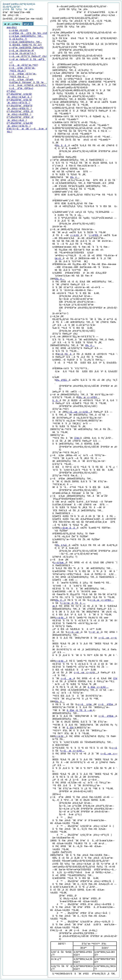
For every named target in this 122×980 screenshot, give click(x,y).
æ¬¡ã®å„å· (66, 354)
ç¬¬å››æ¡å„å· (68, 528)
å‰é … (75, 177)
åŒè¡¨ (71, 728)
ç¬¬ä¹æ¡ (95, 632)
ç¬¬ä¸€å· (76, 235)
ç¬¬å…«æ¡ (75, 632)
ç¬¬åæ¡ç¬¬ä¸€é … (73, 751)
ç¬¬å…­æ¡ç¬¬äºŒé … (102, 600)
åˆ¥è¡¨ (77, 438)
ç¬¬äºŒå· (95, 235)
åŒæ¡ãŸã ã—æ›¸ (80, 710)
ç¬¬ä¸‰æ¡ (60, 562)
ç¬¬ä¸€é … (61, 618)
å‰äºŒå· (62, 380)
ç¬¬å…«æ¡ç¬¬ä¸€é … (79, 412)
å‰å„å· (62, 145)
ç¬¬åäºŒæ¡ (107, 704)
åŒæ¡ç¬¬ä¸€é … (98, 687)
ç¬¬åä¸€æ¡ (86, 704)
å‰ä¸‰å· (62, 545)
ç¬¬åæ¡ (67, 678)
